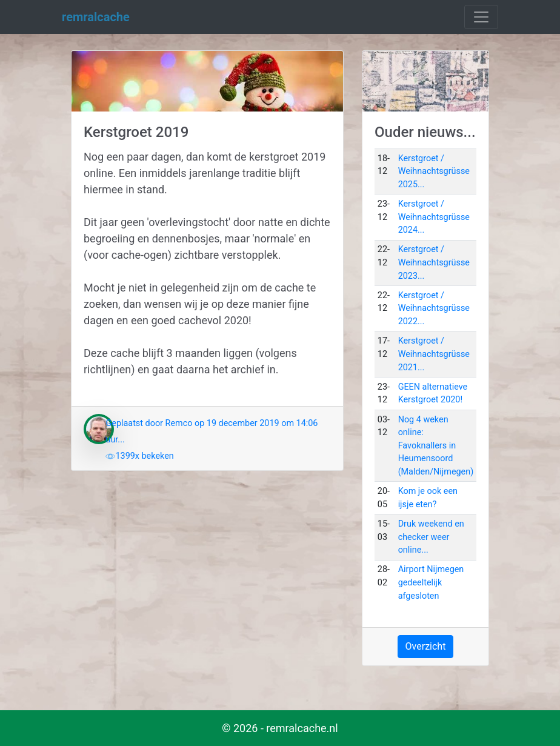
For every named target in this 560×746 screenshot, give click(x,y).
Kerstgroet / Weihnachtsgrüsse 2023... (434, 262)
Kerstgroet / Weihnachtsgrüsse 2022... (434, 308)
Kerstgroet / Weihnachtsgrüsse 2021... (434, 354)
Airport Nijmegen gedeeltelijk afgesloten (431, 582)
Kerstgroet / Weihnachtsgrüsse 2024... (434, 217)
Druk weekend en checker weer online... (431, 537)
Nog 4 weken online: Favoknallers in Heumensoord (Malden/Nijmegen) (436, 446)
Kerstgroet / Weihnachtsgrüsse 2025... (434, 172)
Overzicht (426, 646)
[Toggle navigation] (481, 17)
